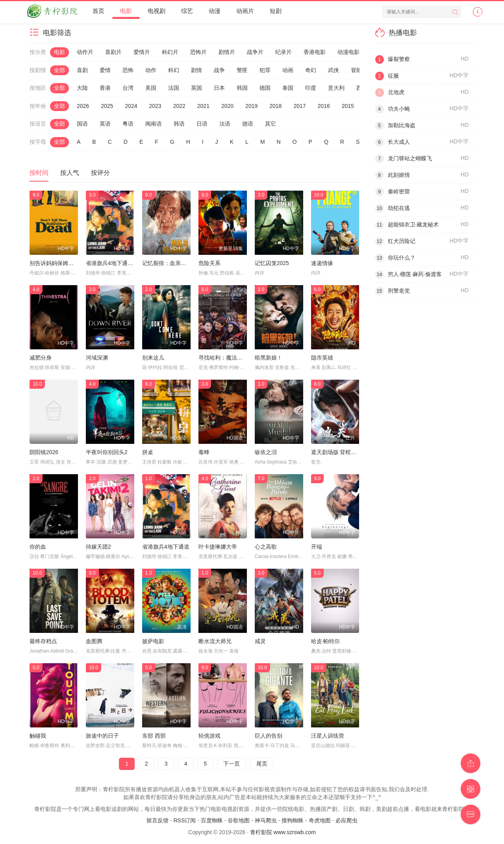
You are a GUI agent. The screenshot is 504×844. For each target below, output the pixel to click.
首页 (98, 11)
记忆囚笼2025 (272, 263)
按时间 (39, 173)
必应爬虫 (346, 820)
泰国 (288, 88)
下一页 (232, 764)
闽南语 (154, 124)
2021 (203, 106)
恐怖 (128, 70)
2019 (251, 106)
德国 (265, 88)
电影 (126, 11)
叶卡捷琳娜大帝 (218, 547)
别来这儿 (153, 358)
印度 (311, 88)
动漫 (215, 11)
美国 (151, 88)
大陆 (82, 88)
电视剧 (157, 11)
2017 (299, 106)
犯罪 (265, 70)
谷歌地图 (239, 820)
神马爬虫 (266, 820)
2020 (227, 106)
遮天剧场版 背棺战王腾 (339, 452)
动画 (288, 70)
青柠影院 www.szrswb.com (283, 832)
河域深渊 (97, 358)
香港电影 (315, 52)
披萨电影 (153, 641)
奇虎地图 (320, 820)
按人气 (70, 173)
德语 (248, 124)
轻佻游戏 (209, 736)
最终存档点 (43, 641)
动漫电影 (348, 52)
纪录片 (283, 52)
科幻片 (170, 52)
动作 (151, 70)
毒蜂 (204, 452)
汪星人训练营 (328, 736)
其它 (271, 124)
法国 (174, 88)
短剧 (276, 11)
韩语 (179, 124)
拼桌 (148, 452)
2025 (107, 106)
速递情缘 (322, 263)
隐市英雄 (322, 358)
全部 (59, 70)
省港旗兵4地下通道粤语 (115, 263)
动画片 (245, 11)
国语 (82, 124)
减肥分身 (41, 358)
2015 (348, 106)
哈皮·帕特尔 (326, 641)
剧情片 (227, 52)
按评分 (100, 173)
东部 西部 (154, 736)
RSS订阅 (184, 820)
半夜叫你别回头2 (107, 452)
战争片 (255, 52)
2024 (131, 106)
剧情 (196, 70)
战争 (219, 70)
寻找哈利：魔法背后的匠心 (232, 358)
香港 (105, 88)
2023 (155, 106)
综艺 (187, 11)
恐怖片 (198, 52)
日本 (219, 88)
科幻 (174, 70)
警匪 (242, 70)
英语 (105, 124)
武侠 (334, 70)
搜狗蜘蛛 (293, 820)
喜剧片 (113, 52)
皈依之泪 (266, 452)
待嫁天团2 (98, 547)
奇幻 (311, 70)
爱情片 (142, 52)
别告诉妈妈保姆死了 (54, 263)
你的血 (38, 547)
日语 (202, 124)
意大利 (336, 88)
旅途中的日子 (102, 736)
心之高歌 (266, 547)
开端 (317, 547)
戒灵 (260, 641)
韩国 (242, 88)
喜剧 (82, 70)
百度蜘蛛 (212, 820)
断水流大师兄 (215, 641)
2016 (324, 106)
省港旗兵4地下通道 (166, 547)
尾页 (262, 764)
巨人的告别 (269, 736)
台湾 (128, 88)
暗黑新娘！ (269, 358)
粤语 (128, 124)
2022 (179, 106)
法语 (225, 124)
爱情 (105, 70)
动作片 (85, 52)
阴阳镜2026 (44, 452)
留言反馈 (157, 820)
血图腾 (94, 641)
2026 (83, 106)
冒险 (356, 70)
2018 (275, 106)
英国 (196, 88)
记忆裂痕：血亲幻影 (167, 263)
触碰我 (38, 736)
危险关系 (209, 263)
